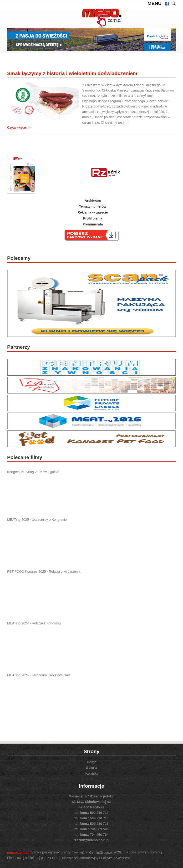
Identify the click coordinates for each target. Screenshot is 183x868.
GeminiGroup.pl (101, 853)
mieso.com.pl (18, 853)
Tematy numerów (93, 206)
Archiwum (93, 200)
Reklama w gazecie (93, 212)
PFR (53, 858)
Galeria (91, 768)
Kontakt (91, 773)
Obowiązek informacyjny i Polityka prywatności (97, 858)
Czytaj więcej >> (19, 128)
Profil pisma (93, 218)
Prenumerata (93, 224)
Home (92, 762)
